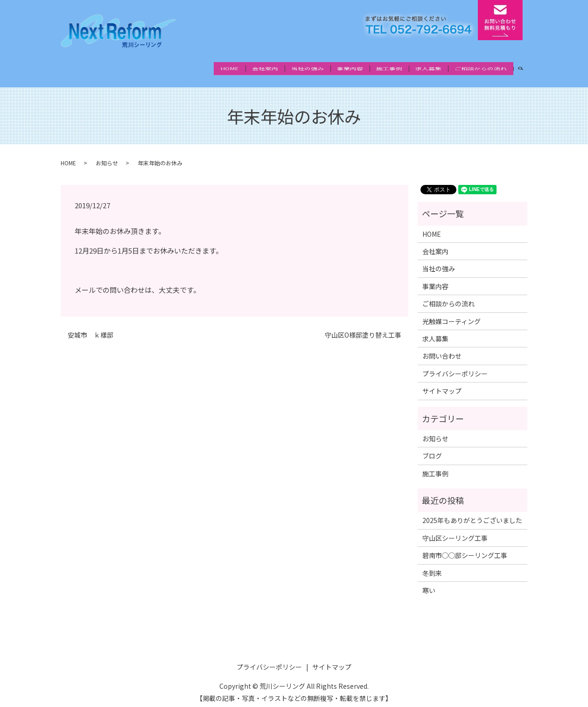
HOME (230, 69)
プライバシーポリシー (455, 365)
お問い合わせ (442, 348)
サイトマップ (442, 382)
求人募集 (428, 69)
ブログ (432, 448)
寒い (429, 582)
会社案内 (265, 69)
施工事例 (389, 69)
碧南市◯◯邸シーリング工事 (465, 547)
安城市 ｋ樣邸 (91, 327)
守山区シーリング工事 (455, 530)
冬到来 (432, 565)
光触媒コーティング (451, 313)
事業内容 (350, 69)
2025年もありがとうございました (472, 512)
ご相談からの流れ (481, 69)
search (524, 69)
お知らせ (107, 155)
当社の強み (308, 69)
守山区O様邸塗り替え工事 (363, 327)
